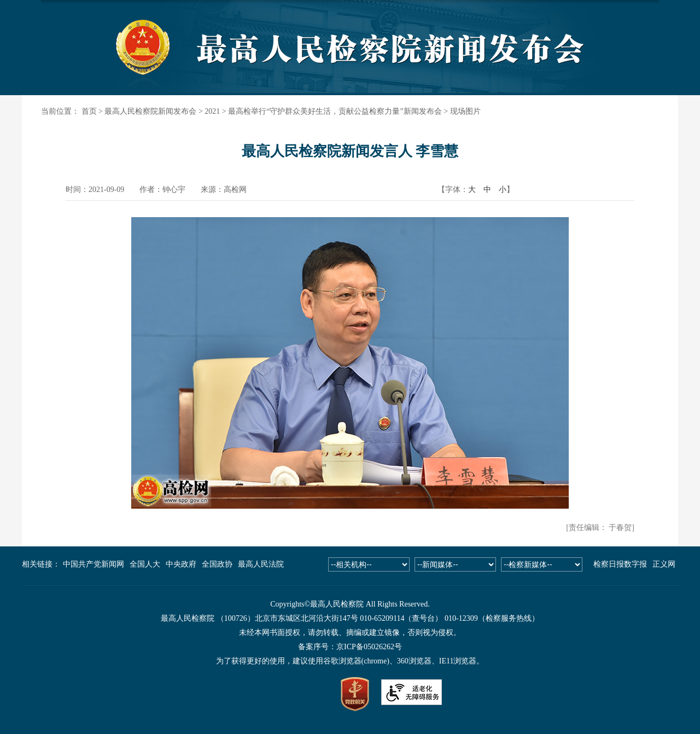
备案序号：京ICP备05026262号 (350, 647)
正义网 (664, 564)
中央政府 (181, 564)
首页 (89, 111)
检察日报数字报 (620, 564)
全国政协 (217, 564)
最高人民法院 (261, 564)
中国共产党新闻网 (94, 564)
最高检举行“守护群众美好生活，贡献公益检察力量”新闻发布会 (335, 111)
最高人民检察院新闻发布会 (150, 111)
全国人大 (145, 564)
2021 (212, 111)
